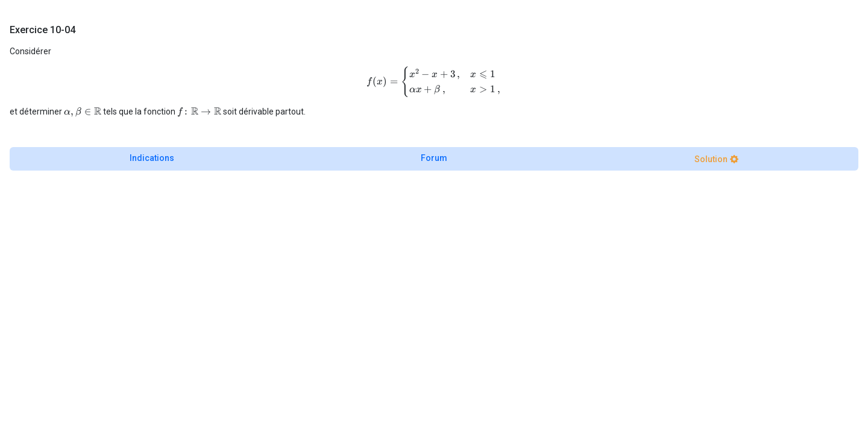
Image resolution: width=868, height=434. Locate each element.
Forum (434, 158)
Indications (152, 158)
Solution (711, 159)
